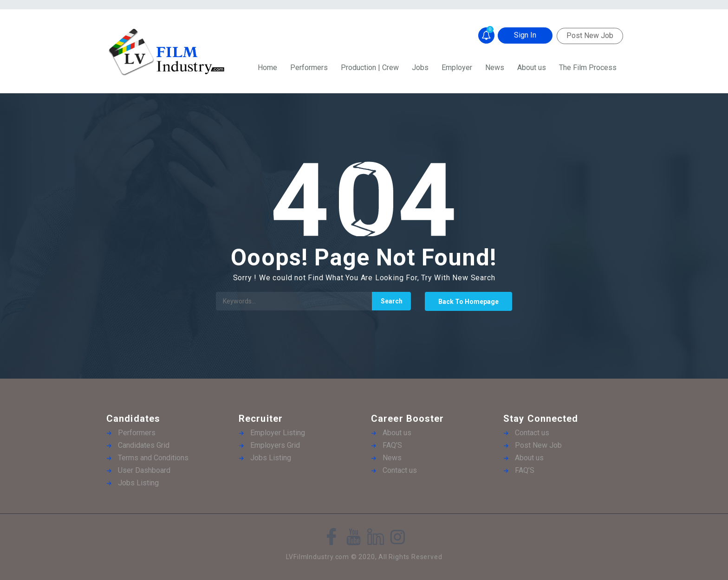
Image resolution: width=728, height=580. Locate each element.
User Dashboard (144, 470)
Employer (457, 68)
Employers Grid (275, 445)
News (495, 68)
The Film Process (588, 68)
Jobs (420, 68)
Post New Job (590, 35)
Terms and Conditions (153, 458)
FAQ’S (392, 445)
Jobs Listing (138, 483)
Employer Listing (278, 433)
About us (532, 68)
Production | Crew (370, 68)
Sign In (525, 35)
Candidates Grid (144, 445)
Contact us (400, 470)
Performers (309, 68)
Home (267, 68)
